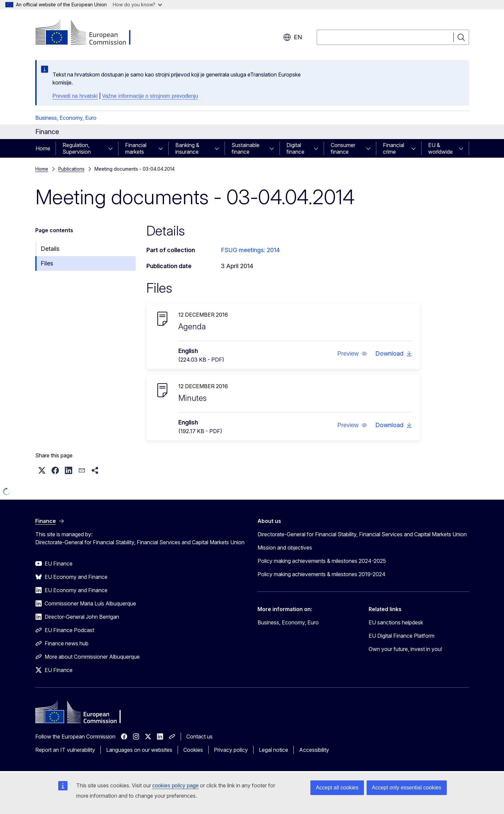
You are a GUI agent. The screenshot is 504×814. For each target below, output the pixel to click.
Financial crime (394, 148)
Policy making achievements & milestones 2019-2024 (322, 574)
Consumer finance (343, 148)
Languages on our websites (139, 750)
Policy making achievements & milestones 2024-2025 (322, 561)
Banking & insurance (187, 148)
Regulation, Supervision (77, 148)
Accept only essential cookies (407, 788)
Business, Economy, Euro (66, 118)
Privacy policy (231, 750)
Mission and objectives (285, 548)
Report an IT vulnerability (65, 750)
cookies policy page (176, 786)
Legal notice (273, 750)
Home (43, 148)
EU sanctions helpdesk (396, 622)
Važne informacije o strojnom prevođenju (150, 96)
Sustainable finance (246, 148)
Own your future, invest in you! (405, 649)
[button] (352, 354)
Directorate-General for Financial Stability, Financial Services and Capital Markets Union (362, 534)
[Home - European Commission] (89, 33)
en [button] (293, 37)
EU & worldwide (440, 148)
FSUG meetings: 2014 (250, 250)
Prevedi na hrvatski (75, 96)
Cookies (193, 750)
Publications (71, 169)
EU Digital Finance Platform (402, 636)
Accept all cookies (337, 788)
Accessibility (314, 750)
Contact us (199, 736)
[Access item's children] (112, 148)
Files (47, 263)
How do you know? (137, 4)
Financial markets (136, 148)
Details (50, 249)
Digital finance (295, 148)
